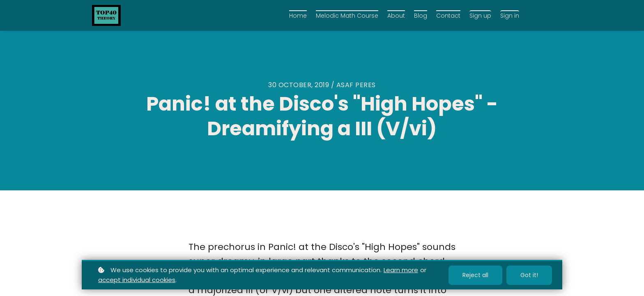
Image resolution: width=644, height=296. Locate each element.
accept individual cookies (137, 280)
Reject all (475, 275)
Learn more (401, 270)
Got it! (529, 275)
